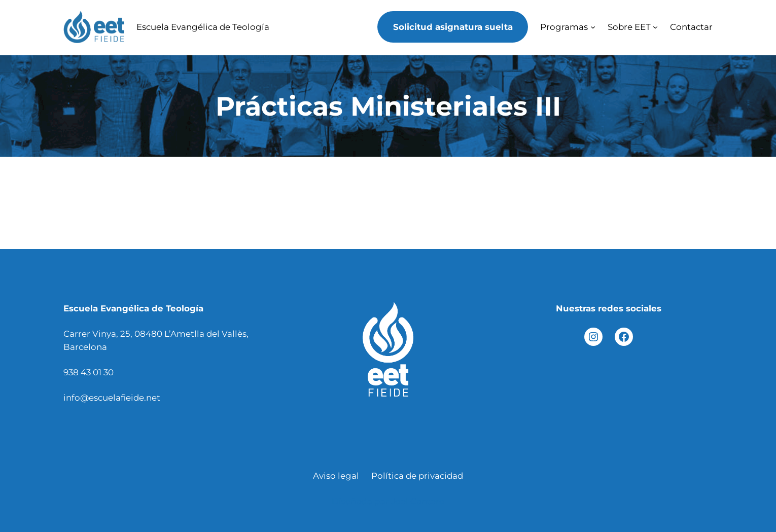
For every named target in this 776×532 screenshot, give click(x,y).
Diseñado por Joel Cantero (388, 501)
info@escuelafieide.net (112, 398)
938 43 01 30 (89, 372)
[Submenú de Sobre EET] (655, 27)
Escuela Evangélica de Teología (203, 27)
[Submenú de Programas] (593, 27)
